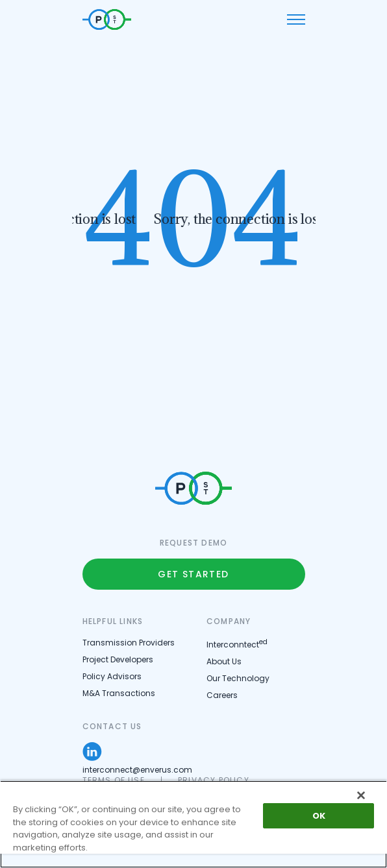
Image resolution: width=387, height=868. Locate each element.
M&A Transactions (119, 693)
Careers (222, 695)
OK (319, 816)
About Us (224, 661)
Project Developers (118, 659)
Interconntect (237, 645)
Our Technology (238, 678)
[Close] (361, 795)
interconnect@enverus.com (137, 770)
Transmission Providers (129, 643)
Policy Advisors (112, 676)
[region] (193, 824)
